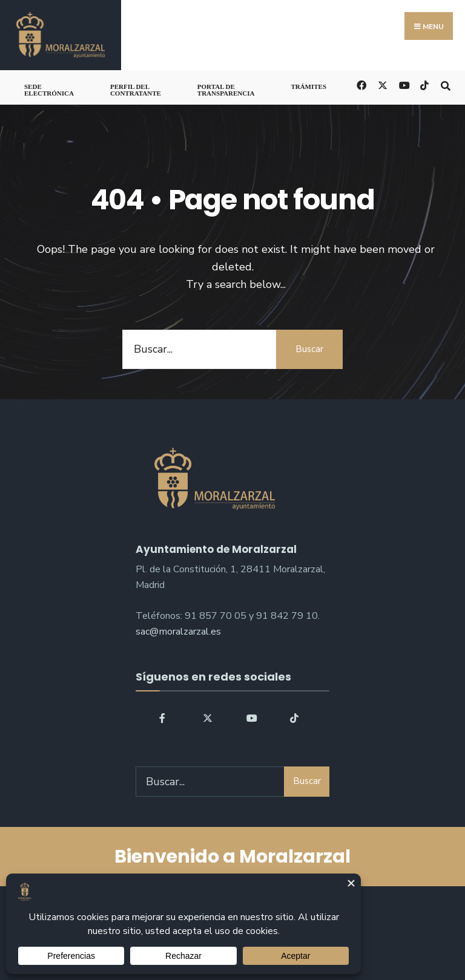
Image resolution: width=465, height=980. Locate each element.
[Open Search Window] (445, 84)
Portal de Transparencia (226, 90)
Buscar (309, 349)
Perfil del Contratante (136, 90)
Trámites (308, 87)
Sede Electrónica (49, 90)
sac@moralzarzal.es (178, 632)
